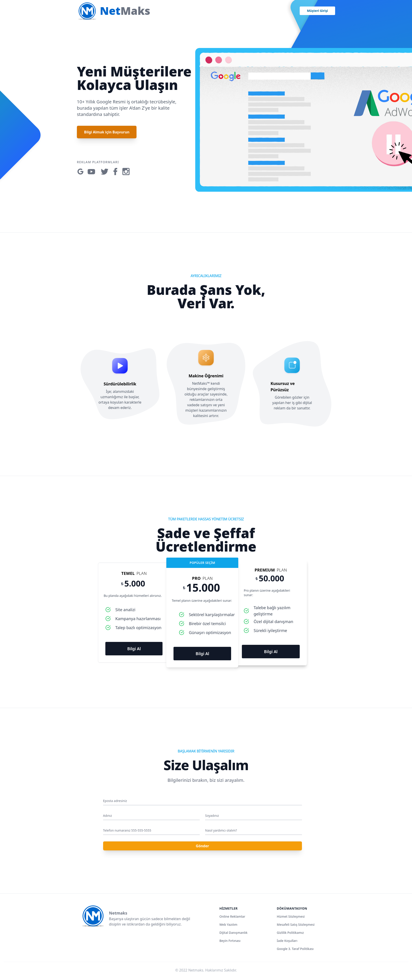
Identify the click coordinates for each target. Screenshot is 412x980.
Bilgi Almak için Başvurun (107, 132)
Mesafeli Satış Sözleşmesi (296, 925)
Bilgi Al (134, 649)
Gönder (203, 846)
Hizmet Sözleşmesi (291, 916)
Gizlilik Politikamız (290, 933)
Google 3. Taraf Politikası (295, 949)
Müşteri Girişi (317, 11)
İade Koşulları (287, 941)
